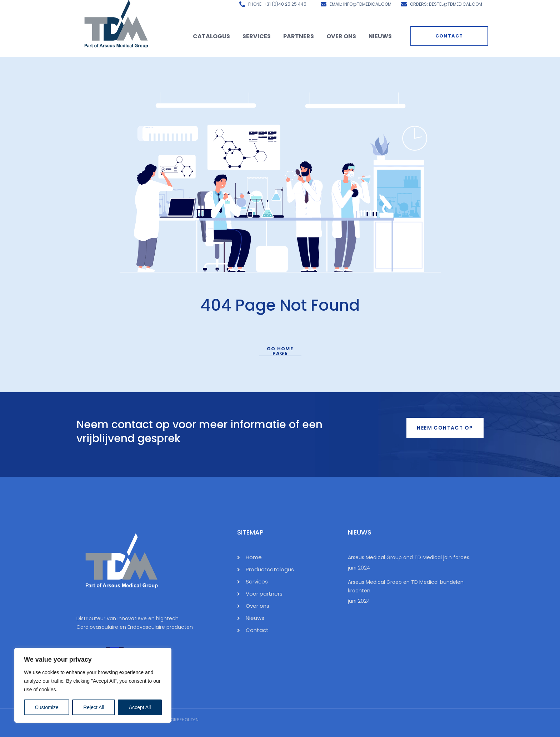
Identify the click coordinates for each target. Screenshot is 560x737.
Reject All (94, 707)
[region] (93, 685)
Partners (299, 36)
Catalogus (211, 36)
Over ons (341, 36)
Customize (47, 707)
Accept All (140, 707)
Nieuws (380, 36)
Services (257, 36)
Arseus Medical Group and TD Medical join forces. (409, 557)
